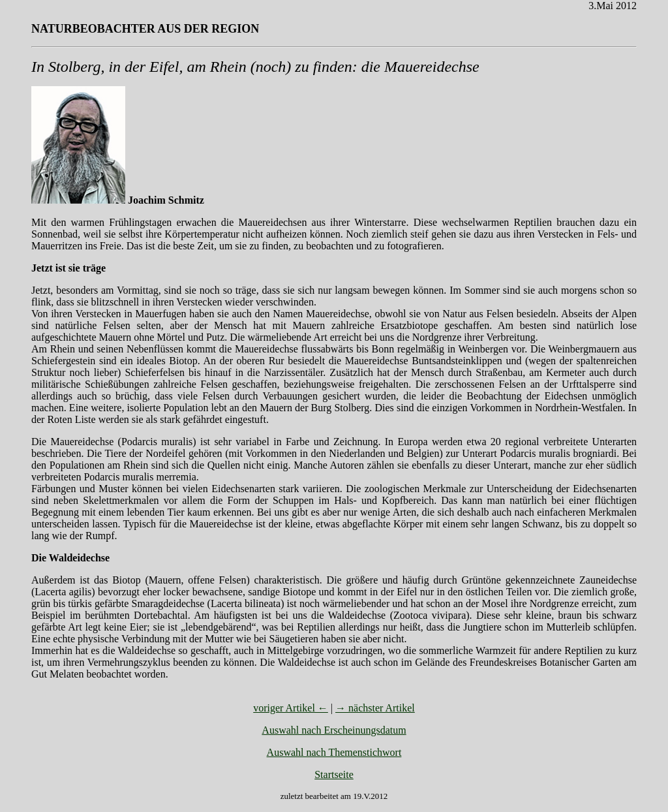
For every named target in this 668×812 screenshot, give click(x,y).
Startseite (334, 774)
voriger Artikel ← (291, 708)
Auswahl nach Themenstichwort (334, 752)
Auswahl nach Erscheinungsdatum (334, 730)
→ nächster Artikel (375, 708)
